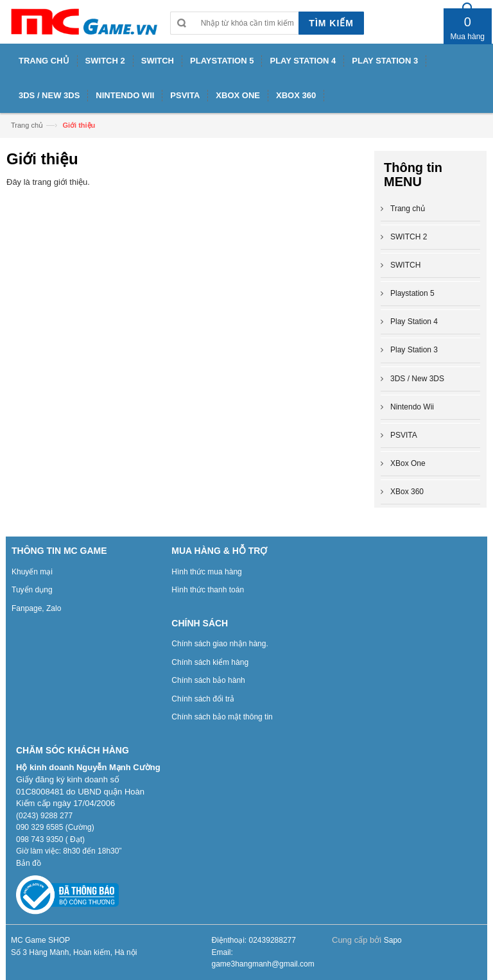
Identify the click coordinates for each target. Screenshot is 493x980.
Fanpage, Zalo (36, 608)
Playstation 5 (412, 293)
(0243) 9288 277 (44, 816)
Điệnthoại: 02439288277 (254, 940)
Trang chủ (27, 125)
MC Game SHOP (40, 940)
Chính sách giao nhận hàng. (220, 644)
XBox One (408, 463)
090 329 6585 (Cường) (55, 827)
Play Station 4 (414, 322)
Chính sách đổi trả (203, 699)
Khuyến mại (32, 572)
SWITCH (405, 265)
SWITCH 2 (409, 237)
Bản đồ (29, 863)
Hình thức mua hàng (206, 572)
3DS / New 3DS (417, 379)
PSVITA (404, 435)
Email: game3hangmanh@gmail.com (263, 959)
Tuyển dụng (32, 590)
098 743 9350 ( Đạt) (50, 839)
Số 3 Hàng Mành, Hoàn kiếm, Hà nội (74, 952)
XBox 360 (407, 492)
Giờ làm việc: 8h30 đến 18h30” (69, 851)
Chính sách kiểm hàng (210, 662)
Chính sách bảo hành (208, 680)
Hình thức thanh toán (208, 590)
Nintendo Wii (412, 407)
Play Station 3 (414, 350)
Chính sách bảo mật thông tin (222, 717)
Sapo (393, 940)
